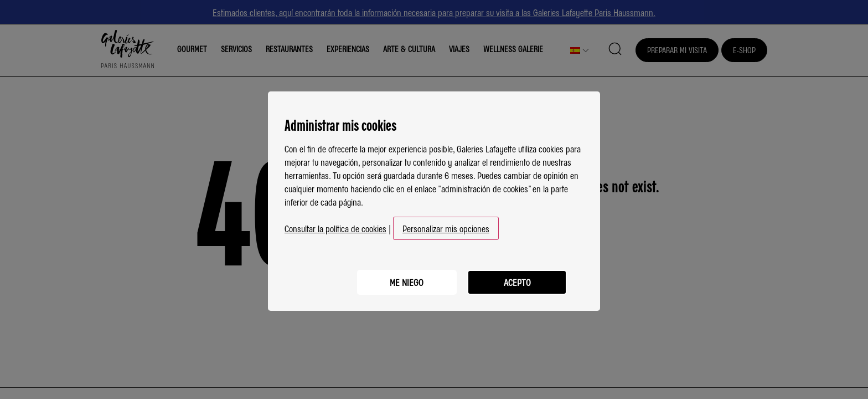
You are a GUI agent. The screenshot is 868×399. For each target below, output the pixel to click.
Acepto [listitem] (517, 280)
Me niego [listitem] (407, 280)
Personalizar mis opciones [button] (446, 226)
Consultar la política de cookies (335, 226)
